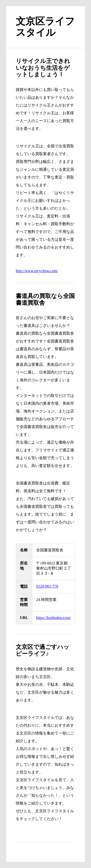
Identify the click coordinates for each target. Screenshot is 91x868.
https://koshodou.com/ (54, 618)
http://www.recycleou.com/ (37, 271)
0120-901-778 (47, 586)
